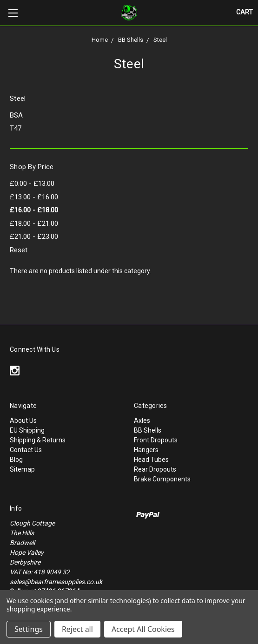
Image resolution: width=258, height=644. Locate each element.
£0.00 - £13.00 (32, 184)
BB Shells (131, 40)
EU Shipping (27, 430)
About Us (23, 421)
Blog (16, 460)
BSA (16, 115)
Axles (142, 421)
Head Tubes (151, 460)
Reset (19, 250)
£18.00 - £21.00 (34, 223)
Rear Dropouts (155, 469)
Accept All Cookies (143, 629)
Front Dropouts (156, 440)
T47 (16, 128)
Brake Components (162, 479)
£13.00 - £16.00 (34, 197)
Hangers (146, 450)
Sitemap (22, 469)
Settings (29, 629)
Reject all (77, 629)
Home (100, 40)
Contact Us (26, 450)
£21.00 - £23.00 (34, 237)
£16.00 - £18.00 (34, 210)
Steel (160, 40)
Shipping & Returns (38, 440)
